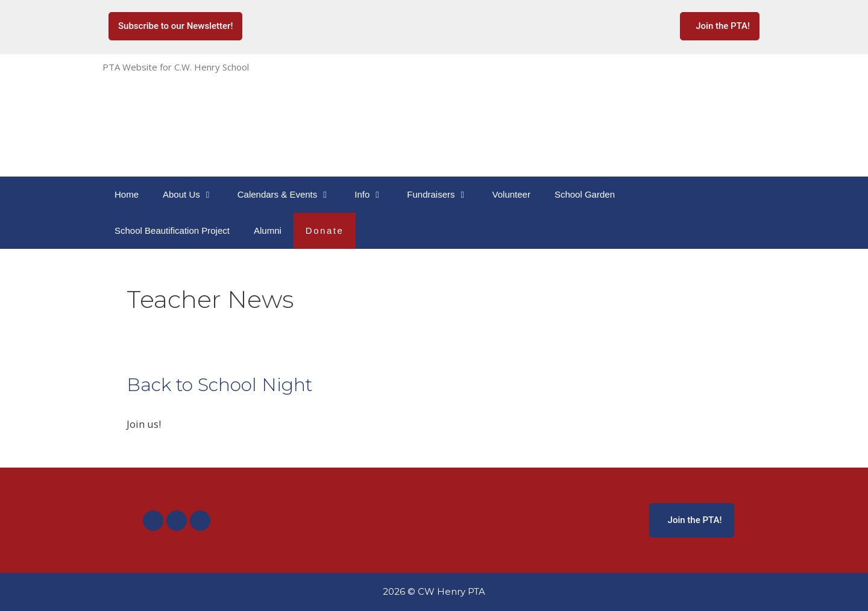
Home (127, 194)
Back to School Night (219, 385)
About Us (194, 195)
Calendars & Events (290, 195)
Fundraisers (443, 195)
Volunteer (511, 194)
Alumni (268, 230)
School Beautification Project (172, 230)
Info (375, 195)
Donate (325, 230)
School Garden (585, 194)
